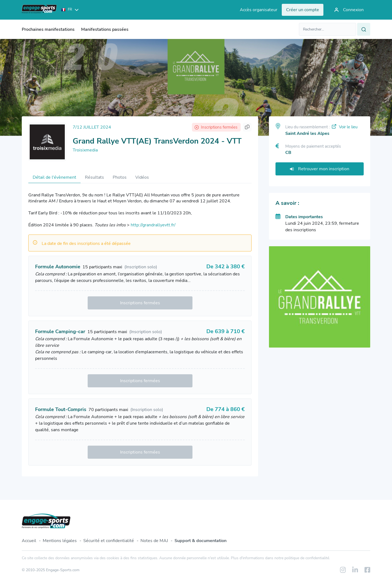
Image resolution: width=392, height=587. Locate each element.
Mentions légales (60, 541)
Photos (120, 177)
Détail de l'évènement (54, 177)
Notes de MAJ (154, 541)
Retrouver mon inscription (320, 169)
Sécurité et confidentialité (109, 541)
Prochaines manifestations (48, 29)
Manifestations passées (105, 29)
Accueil (29, 541)
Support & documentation (200, 541)
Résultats (94, 177)
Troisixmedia (85, 150)
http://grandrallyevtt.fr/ (153, 225)
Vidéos (142, 177)
